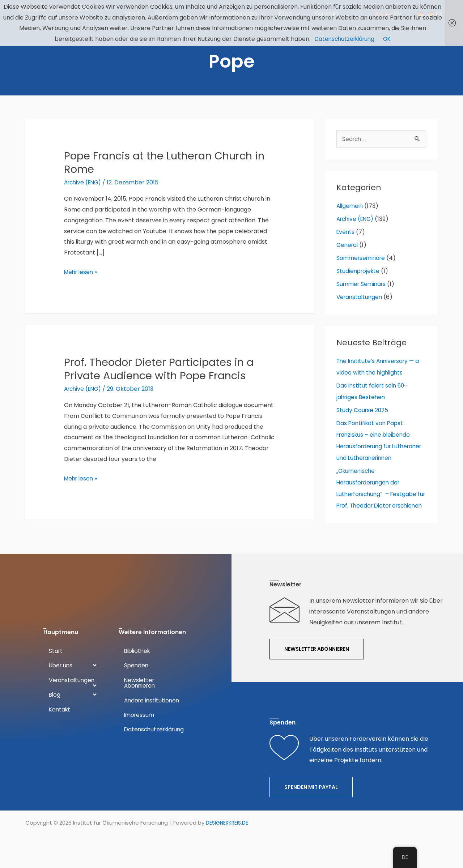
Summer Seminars (362, 292)
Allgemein (351, 213)
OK (389, 39)
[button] (317, 663)
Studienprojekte (359, 279)
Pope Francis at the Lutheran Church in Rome (168, 169)
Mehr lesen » (82, 279)
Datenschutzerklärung (344, 39)
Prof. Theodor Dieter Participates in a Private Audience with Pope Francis (161, 376)
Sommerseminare (362, 266)
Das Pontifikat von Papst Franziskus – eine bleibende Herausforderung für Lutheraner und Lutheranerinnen (375, 454)
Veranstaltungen (360, 305)
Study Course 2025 (363, 418)
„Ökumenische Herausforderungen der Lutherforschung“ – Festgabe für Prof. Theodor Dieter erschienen (379, 513)
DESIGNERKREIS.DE (228, 837)
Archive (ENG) (84, 189)
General (348, 253)
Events (346, 240)
